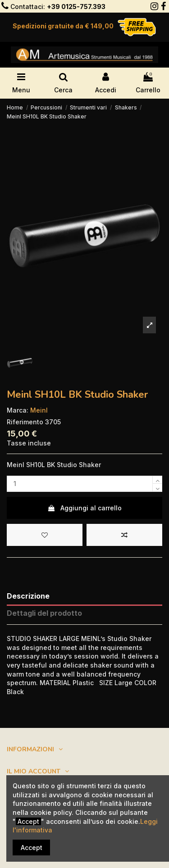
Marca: (18, 410)
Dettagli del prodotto (44, 613)
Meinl (39, 410)
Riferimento (25, 422)
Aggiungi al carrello (84, 508)
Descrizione (28, 596)
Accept (32, 848)
